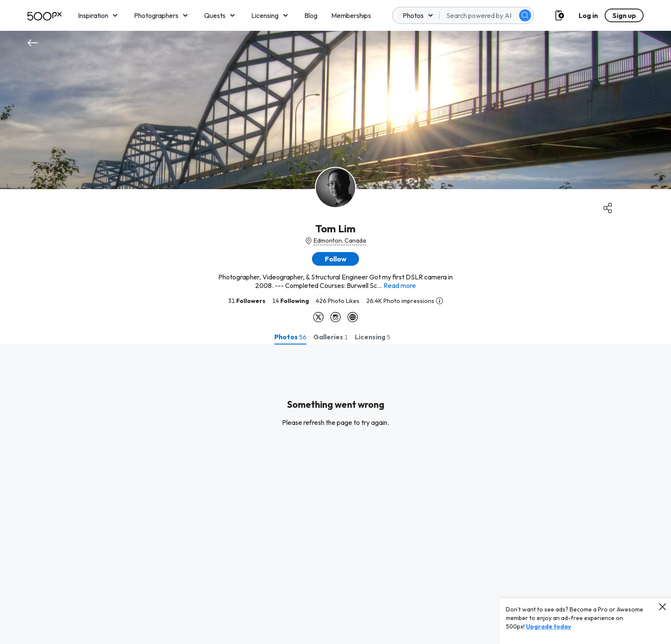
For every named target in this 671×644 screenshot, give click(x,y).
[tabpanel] (335, 494)
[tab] (290, 337)
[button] (335, 259)
